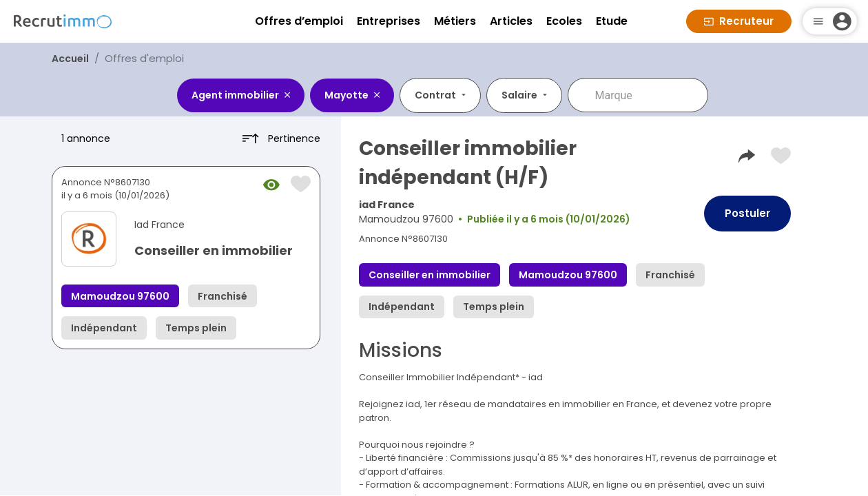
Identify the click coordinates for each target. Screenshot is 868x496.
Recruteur (739, 21)
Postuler (747, 213)
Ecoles (564, 21)
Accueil (70, 59)
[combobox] (648, 95)
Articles (511, 21)
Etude (612, 21)
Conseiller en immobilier (214, 250)
